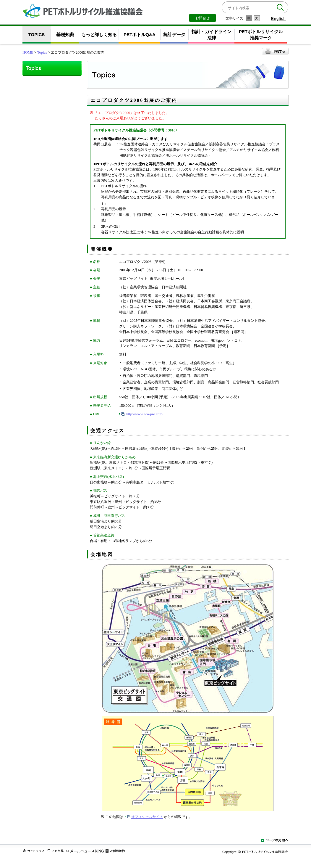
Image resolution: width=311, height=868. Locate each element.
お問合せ (203, 18)
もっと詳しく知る (99, 34)
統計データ (174, 34)
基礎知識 (65, 34)
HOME (28, 52)
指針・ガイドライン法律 (212, 34)
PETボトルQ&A (140, 34)
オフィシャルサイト (147, 817)
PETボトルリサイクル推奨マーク (261, 34)
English (278, 19)
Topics (42, 52)
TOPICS (37, 34)
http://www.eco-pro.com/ (145, 414)
